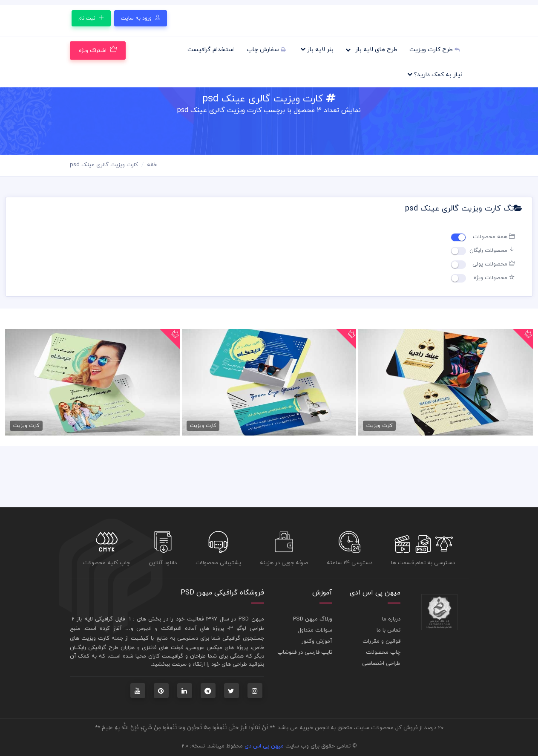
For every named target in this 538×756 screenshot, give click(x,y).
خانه (152, 165)
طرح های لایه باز (371, 50)
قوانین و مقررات (381, 641)
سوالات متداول (315, 630)
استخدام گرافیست (211, 50)
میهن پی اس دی (264, 746)
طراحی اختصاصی (381, 664)
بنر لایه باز (317, 49)
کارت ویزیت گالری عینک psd (104, 165)
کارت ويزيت (95, 638)
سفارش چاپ (266, 50)
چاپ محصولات (383, 652)
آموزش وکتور (317, 641)
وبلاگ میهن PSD (313, 619)
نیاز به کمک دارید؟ (435, 75)
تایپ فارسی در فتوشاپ (305, 652)
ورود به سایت (141, 18)
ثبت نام (91, 18)
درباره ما (391, 619)
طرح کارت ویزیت (434, 50)
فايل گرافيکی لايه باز (101, 619)
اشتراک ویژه (98, 50)
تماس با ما (388, 630)
